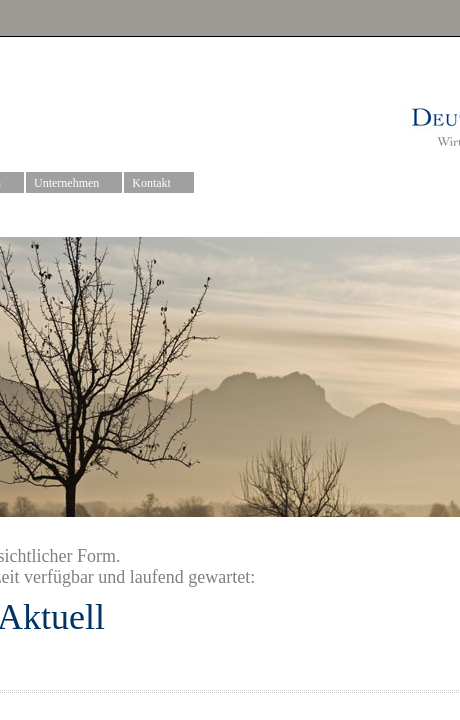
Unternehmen (74, 184)
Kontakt (159, 184)
